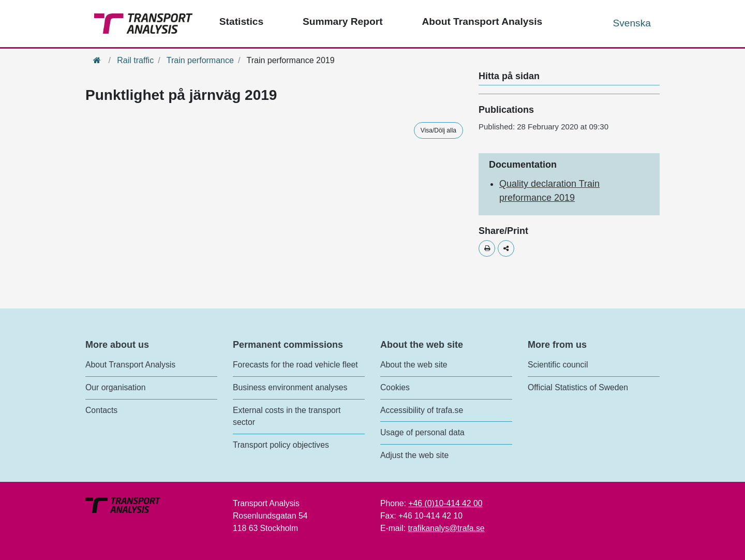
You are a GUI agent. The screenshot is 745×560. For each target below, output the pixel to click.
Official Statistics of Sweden (578, 387)
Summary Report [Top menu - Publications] (343, 21)
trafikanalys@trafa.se (446, 528)
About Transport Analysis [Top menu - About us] (482, 21)
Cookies (395, 387)
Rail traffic (135, 60)
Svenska (632, 23)
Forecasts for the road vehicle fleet (295, 365)
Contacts (101, 410)
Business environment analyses (290, 387)
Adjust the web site (414, 455)
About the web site (414, 365)
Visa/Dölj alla (438, 130)
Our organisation (115, 387)
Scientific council (558, 365)
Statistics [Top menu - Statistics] (241, 21)
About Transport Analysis (130, 365)
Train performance (200, 60)
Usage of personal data (422, 432)
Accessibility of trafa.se (422, 410)
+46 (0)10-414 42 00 (445, 503)
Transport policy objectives (281, 445)
